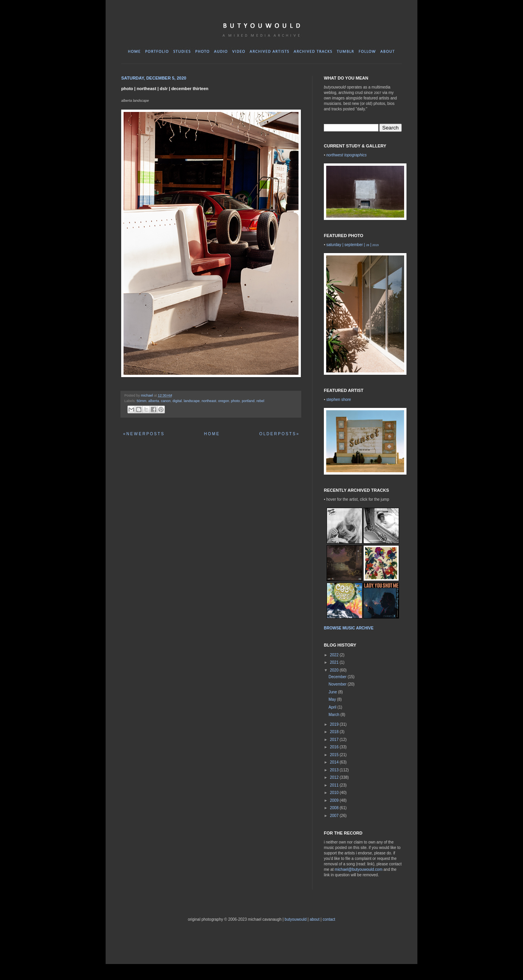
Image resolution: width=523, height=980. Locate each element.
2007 (335, 816)
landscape (192, 401)
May (333, 699)
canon (166, 401)
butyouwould (295, 919)
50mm (142, 401)
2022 (335, 655)
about (315, 919)
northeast (209, 401)
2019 (335, 724)
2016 (335, 747)
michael (148, 395)
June (333, 692)
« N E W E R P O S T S (143, 434)
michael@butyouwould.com (359, 869)
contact (329, 919)
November (338, 684)
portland (248, 401)
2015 (335, 755)
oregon (224, 401)
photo (236, 401)
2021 (335, 662)
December (338, 677)
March (335, 715)
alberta (154, 401)
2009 (335, 800)
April (333, 707)
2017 (335, 740)
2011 (335, 785)
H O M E (211, 434)
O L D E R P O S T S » (279, 434)
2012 (335, 777)
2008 (335, 808)
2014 (335, 762)
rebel (260, 401)
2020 (335, 670)
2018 (335, 732)
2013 (335, 770)
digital (177, 401)
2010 (335, 793)
